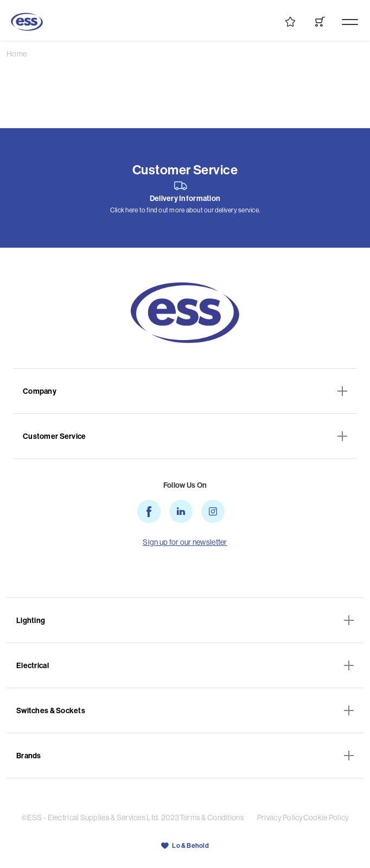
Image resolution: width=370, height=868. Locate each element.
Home (17, 54)
